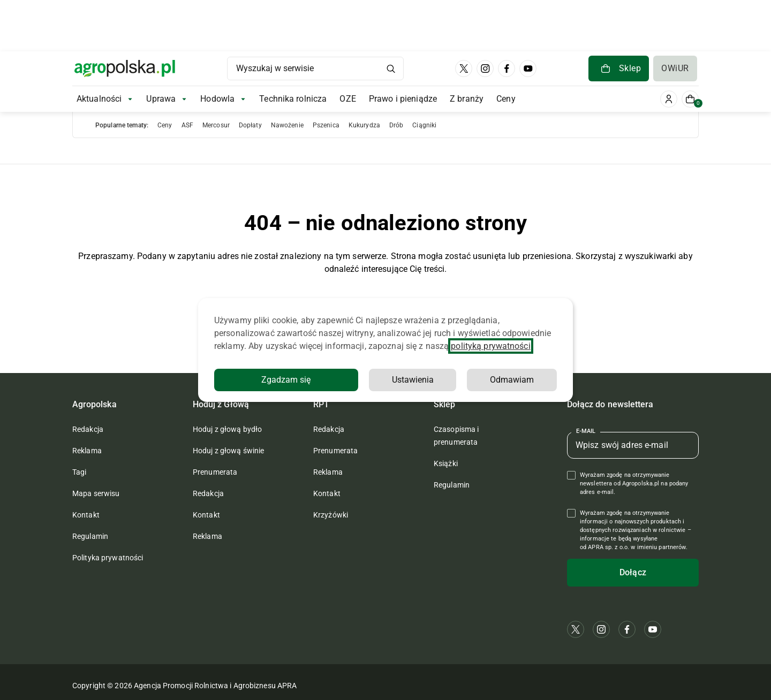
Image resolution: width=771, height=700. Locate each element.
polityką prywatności (490, 346)
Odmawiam (512, 380)
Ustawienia (413, 380)
